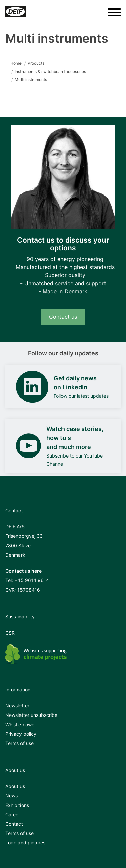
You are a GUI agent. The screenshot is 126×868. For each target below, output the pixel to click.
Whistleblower (21, 724)
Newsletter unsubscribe (31, 715)
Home (16, 63)
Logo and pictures (25, 843)
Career (13, 814)
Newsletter (17, 706)
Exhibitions (17, 805)
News (12, 796)
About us (15, 786)
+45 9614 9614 (32, 580)
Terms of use (19, 743)
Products (36, 63)
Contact (14, 824)
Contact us (63, 317)
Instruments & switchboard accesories (50, 71)
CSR (10, 633)
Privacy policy (21, 734)
